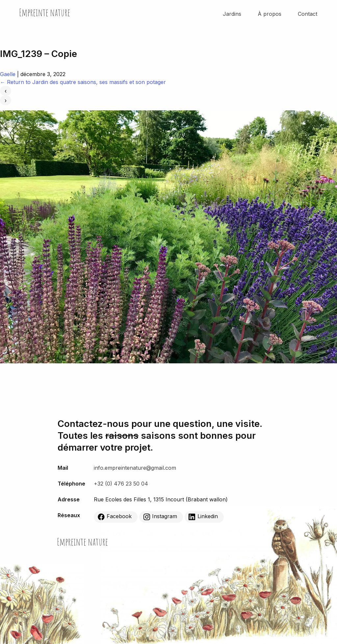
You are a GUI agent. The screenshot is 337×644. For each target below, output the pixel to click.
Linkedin (203, 517)
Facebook (115, 517)
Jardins (232, 14)
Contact (308, 14)
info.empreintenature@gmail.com (135, 468)
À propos (270, 14)
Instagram (160, 517)
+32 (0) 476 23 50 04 (121, 484)
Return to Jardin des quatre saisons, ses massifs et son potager (83, 82)
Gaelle (8, 74)
